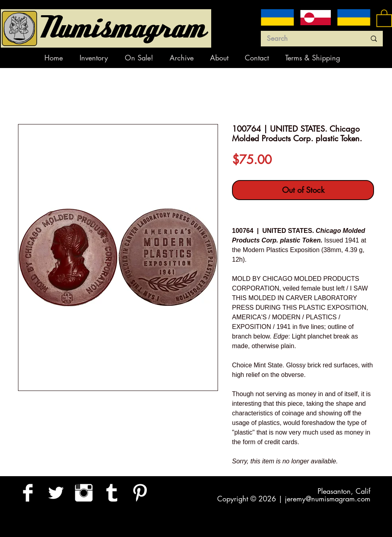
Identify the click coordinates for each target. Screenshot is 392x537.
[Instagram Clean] (84, 493)
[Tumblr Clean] (112, 493)
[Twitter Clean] (56, 493)
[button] (384, 18)
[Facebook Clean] (28, 493)
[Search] (310, 39)
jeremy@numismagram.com (328, 499)
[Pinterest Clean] (140, 493)
